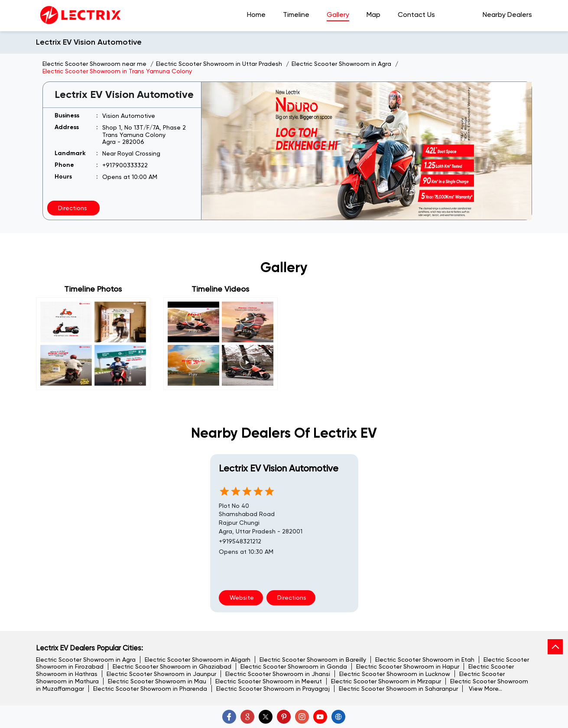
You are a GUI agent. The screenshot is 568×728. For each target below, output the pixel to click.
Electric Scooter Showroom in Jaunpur (161, 674)
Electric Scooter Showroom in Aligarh (198, 660)
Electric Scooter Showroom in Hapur (408, 666)
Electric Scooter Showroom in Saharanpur (398, 689)
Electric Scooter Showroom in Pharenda (150, 689)
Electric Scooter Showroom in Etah (425, 660)
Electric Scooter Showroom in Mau (157, 681)
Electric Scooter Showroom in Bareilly (313, 660)
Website (241, 598)
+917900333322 (125, 165)
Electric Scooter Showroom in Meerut (269, 681)
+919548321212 (240, 541)
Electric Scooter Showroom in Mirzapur (386, 681)
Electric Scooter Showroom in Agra (86, 660)
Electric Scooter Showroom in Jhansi (278, 674)
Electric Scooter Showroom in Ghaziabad (172, 666)
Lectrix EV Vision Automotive (279, 468)
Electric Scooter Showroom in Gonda (294, 666)
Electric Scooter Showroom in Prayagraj (273, 689)
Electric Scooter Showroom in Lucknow (395, 674)
